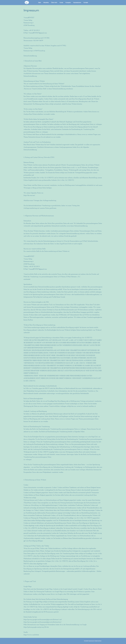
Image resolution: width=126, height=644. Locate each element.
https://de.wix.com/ (29, 195)
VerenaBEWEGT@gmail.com (38, 33)
